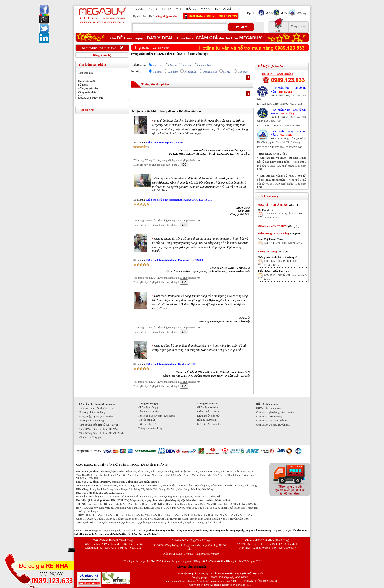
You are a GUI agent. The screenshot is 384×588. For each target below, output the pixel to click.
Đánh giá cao (210, 72)
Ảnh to (173, 65)
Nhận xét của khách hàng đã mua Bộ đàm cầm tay (167, 111)
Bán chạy (243, 72)
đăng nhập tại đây (167, 16)
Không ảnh (205, 65)
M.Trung (301, 13)
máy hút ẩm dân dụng (259, 530)
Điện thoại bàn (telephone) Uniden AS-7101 (171, 364)
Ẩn (72, 550)
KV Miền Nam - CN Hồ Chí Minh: (288, 111)
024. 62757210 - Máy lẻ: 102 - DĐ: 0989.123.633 (283, 215)
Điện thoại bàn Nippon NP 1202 (165, 142)
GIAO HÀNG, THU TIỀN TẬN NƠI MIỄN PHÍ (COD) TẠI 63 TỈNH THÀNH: (122, 465)
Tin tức (153, 9)
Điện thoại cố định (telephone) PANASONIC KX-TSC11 (179, 200)
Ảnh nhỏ (188, 65)
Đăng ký (206, 8)
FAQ (178, 8)
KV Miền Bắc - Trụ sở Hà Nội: (288, 90)
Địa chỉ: (252, 13)
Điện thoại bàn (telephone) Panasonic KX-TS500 (174, 260)
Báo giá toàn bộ (102, 55)
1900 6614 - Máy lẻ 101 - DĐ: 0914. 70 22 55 (286, 277)
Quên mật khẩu (224, 9)
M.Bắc (269, 13)
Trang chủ (139, 9)
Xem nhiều (191, 72)
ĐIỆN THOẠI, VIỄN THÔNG (165, 54)
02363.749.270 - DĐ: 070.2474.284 (283, 243)
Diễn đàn (191, 9)
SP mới (227, 72)
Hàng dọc (158, 65)
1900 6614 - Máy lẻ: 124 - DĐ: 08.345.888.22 (281, 263)
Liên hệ (167, 9)
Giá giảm (173, 72)
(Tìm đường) (126, 540)
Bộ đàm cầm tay (196, 54)
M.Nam (284, 13)
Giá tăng (157, 72)
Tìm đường (285, 92)
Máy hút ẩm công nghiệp (192, 567)
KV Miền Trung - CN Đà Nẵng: (288, 133)
